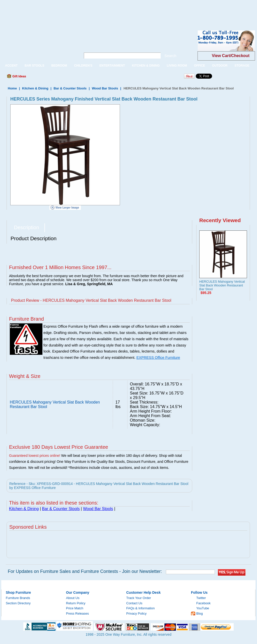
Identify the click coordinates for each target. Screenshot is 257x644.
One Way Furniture (39, 45)
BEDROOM (59, 66)
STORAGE (242, 66)
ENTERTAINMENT (112, 66)
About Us (73, 598)
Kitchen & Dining (35, 88)
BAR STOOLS (34, 66)
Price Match (75, 608)
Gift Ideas (19, 76)
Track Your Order (139, 598)
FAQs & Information (140, 608)
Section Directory (18, 603)
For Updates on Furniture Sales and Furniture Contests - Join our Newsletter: (85, 571)
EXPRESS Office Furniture (158, 358)
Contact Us (134, 603)
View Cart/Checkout (231, 56)
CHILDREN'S (83, 66)
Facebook (203, 603)
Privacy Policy (136, 613)
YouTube (203, 608)
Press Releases (77, 613)
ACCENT (11, 66)
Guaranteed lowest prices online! (35, 456)
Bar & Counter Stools (70, 88)
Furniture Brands (18, 598)
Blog (200, 613)
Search (170, 56)
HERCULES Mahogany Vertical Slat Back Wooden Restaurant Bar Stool (222, 285)
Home (12, 88)
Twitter (201, 598)
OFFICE (200, 66)
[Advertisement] (91, 11)
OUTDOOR (220, 66)
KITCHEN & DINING (146, 66)
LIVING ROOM (177, 66)
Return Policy (76, 603)
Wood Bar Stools (105, 88)
